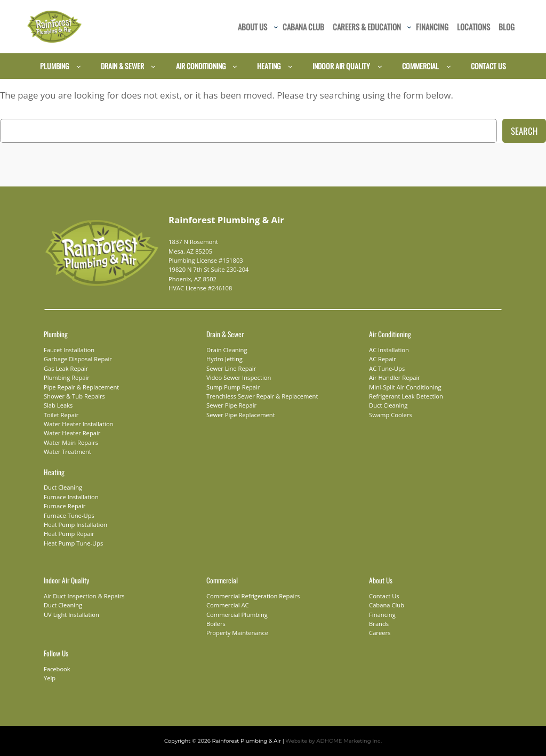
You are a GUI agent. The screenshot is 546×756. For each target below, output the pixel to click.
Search (524, 131)
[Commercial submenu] (449, 66)
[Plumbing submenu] (79, 66)
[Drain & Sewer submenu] (153, 66)
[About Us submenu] (276, 27)
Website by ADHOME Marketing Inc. (327, 741)
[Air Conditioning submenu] (235, 66)
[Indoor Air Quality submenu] (380, 66)
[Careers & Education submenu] (409, 27)
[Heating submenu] (290, 66)
